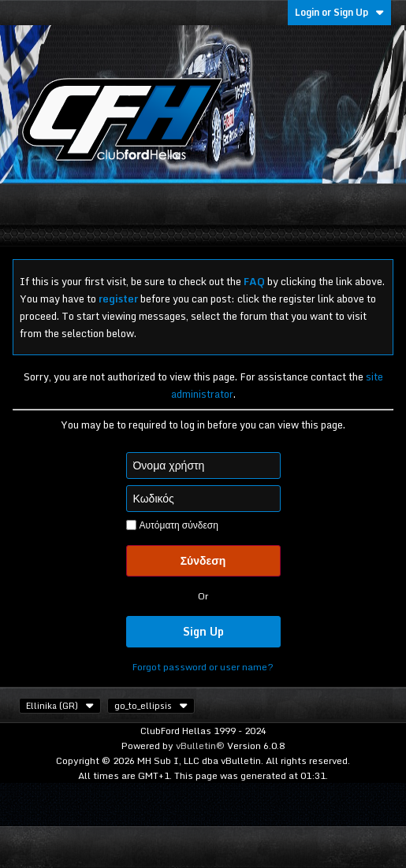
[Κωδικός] (203, 499)
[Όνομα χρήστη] (203, 466)
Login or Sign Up (339, 12)
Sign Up (203, 631)
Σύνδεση (203, 560)
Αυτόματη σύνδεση (172, 525)
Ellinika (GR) (60, 706)
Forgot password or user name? (203, 667)
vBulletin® (200, 746)
